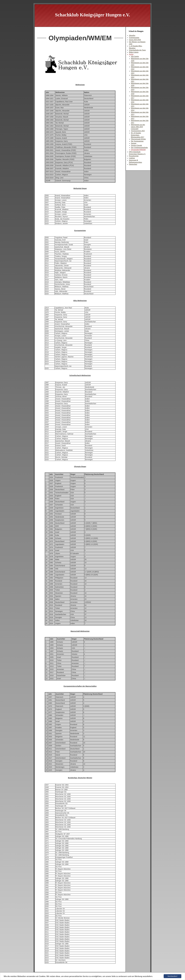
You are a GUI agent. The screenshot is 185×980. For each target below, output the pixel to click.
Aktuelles (132, 35)
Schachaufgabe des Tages (137, 50)
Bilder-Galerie (134, 52)
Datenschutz (133, 164)
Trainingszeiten (134, 38)
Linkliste (132, 158)
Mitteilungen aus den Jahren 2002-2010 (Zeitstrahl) (138, 127)
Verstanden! (172, 976)
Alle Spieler (135, 56)
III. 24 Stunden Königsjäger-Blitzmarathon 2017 (138, 135)
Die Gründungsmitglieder (139, 148)
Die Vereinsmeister (137, 141)
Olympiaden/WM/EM (138, 150)
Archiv (131, 54)
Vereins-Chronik (136, 145)
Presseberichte (134, 156)
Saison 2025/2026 (135, 40)
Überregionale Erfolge (138, 139)
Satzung (134, 143)
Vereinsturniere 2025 (138, 131)
